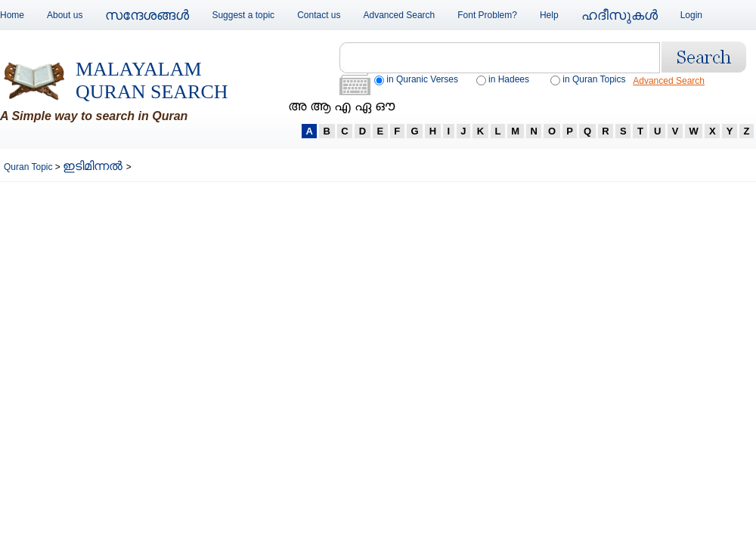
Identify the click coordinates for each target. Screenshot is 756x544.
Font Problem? (487, 15)
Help (549, 15)
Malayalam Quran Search (152, 80)
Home (12, 15)
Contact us (319, 15)
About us (65, 15)
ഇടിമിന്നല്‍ (94, 166)
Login (691, 15)
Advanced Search (400, 15)
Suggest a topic (243, 15)
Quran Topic (29, 167)
